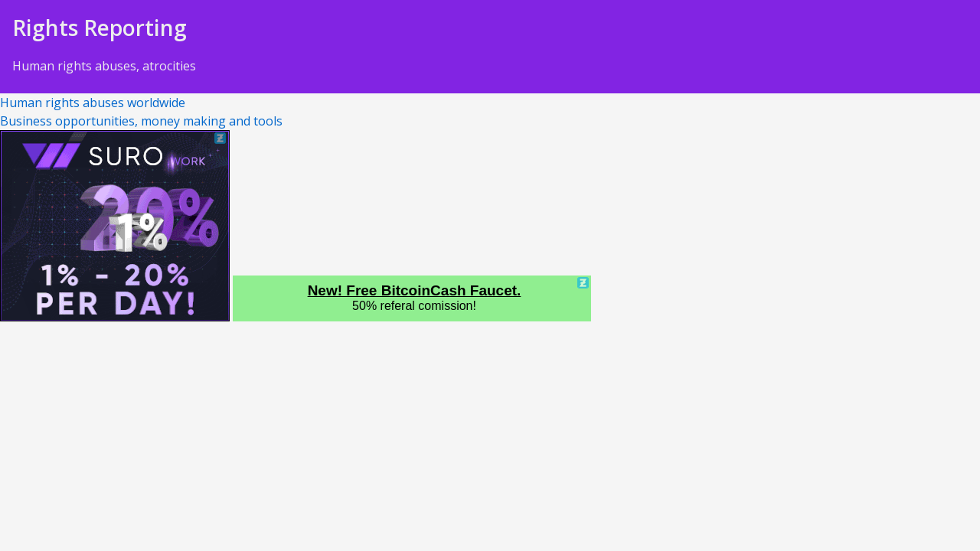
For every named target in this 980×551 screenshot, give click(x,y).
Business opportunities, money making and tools (141, 121)
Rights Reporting (100, 28)
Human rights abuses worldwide (93, 103)
